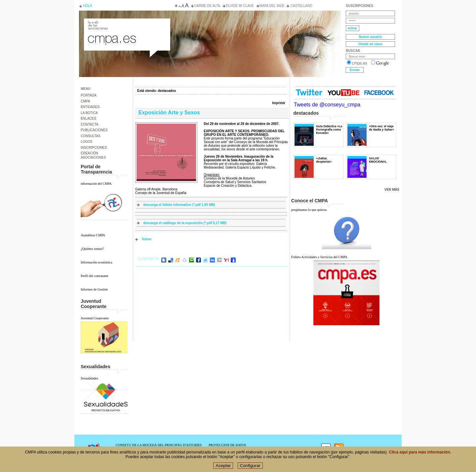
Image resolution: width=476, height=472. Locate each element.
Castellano (301, 6)
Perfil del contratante (95, 276)
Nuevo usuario (370, 37)
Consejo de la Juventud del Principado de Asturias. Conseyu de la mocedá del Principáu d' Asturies (127, 24)
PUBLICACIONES (94, 130)
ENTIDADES (90, 107)
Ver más (392, 190)
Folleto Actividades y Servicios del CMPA (319, 257)
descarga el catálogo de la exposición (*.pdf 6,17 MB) (185, 223)
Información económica (96, 262)
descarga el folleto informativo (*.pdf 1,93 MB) (179, 205)
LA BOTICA (89, 113)
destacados (167, 91)
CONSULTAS (91, 136)
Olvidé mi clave (240, 6)
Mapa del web (272, 6)
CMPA (85, 101)
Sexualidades (89, 378)
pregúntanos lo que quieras (309, 210)
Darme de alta (207, 6)
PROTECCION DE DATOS (227, 445)
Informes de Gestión (94, 289)
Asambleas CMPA (93, 235)
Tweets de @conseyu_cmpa (327, 105)
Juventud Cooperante (95, 318)
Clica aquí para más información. (420, 453)
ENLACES (88, 118)
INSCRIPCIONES (94, 148)
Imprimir (279, 103)
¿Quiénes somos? (92, 249)
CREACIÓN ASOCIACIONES (93, 155)
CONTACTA (90, 124)
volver (147, 239)
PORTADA (88, 95)
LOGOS (87, 142)
